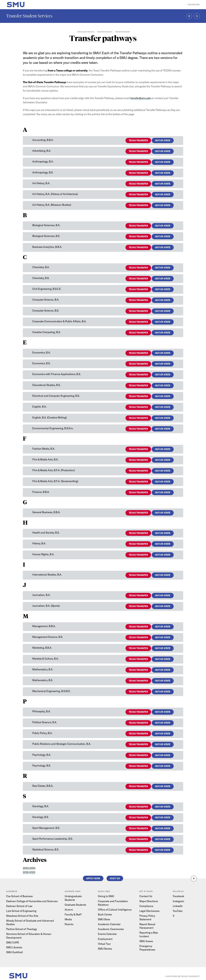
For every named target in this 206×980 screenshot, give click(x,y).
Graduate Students (75, 905)
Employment (105, 939)
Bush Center (105, 914)
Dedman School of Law (19, 906)
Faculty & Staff (73, 914)
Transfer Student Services (29, 16)
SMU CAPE (13, 942)
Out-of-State (163, 140)
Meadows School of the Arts (22, 916)
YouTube (178, 911)
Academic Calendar (109, 924)
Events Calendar (107, 934)
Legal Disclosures (149, 911)
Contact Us (146, 896)
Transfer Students (105, 32)
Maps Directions (149, 901)
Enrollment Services (86, 32)
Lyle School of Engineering (21, 911)
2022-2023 (29, 872)
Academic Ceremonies (111, 929)
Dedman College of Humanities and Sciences (32, 901)
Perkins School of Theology (22, 929)
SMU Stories (105, 949)
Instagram (178, 901)
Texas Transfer (138, 140)
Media (68, 919)
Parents (69, 924)
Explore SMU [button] (194, 5)
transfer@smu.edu (141, 98)
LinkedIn (178, 906)
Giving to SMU (106, 896)
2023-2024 (29, 868)
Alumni (69, 910)
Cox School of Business (19, 896)
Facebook (178, 896)
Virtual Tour (104, 944)
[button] (194, 879)
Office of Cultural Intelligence (115, 910)
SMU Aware (146, 941)
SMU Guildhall (14, 952)
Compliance (146, 906)
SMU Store (104, 919)
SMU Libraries (14, 947)
